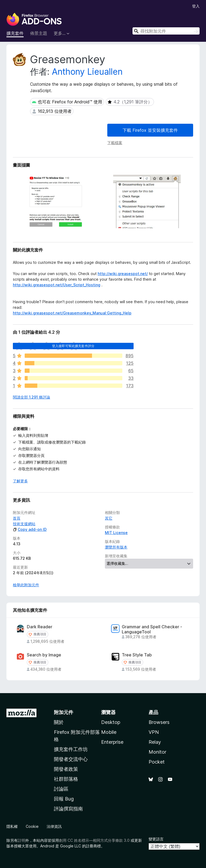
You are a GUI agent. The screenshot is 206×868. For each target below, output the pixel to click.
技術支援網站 (24, 524)
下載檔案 (115, 143)
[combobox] (166, 31)
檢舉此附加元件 (26, 585)
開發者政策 (66, 769)
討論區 (61, 789)
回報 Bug (64, 799)
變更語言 (156, 839)
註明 (21, 840)
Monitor (157, 752)
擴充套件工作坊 (71, 749)
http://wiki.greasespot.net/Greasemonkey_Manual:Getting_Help (72, 313)
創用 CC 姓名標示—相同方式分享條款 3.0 (94, 840)
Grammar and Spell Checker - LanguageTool (152, 629)
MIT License (116, 533)
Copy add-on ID (30, 529)
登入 (196, 6)
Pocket (157, 762)
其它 (109, 518)
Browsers (159, 722)
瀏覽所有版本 (116, 547)
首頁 (17, 518)
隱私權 (12, 826)
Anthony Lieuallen (87, 72)
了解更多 (20, 481)
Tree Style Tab (137, 655)
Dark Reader (40, 627)
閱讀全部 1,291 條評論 (32, 397)
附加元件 (64, 712)
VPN (154, 732)
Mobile (109, 732)
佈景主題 (39, 33)
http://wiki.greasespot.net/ (123, 274)
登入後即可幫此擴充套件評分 (73, 346)
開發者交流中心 (71, 759)
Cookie (32, 826)
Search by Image (44, 655)
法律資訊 (54, 826)
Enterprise (112, 742)
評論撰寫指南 (68, 809)
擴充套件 (15, 33)
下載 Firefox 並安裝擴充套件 (150, 130)
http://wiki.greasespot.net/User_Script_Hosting (57, 285)
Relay (155, 742)
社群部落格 (66, 779)
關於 (59, 722)
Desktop (111, 722)
